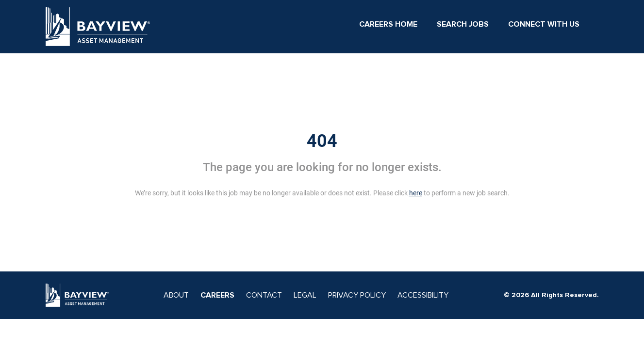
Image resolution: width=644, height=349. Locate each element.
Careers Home (388, 24)
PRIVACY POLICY (357, 295)
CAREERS (217, 295)
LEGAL (305, 295)
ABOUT (176, 295)
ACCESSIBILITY (423, 295)
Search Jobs (463, 24)
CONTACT (264, 295)
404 (322, 141)
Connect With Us (544, 24)
